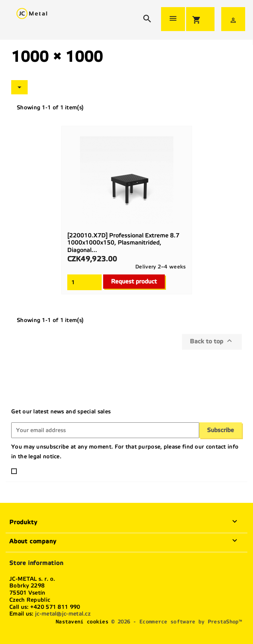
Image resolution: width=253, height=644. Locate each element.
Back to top (212, 341)
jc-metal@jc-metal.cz (63, 614)
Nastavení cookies (82, 622)
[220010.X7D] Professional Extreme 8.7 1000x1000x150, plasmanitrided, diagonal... (123, 243)
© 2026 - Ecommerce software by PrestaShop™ (177, 622)
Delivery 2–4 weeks (161, 267)
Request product (134, 281)
